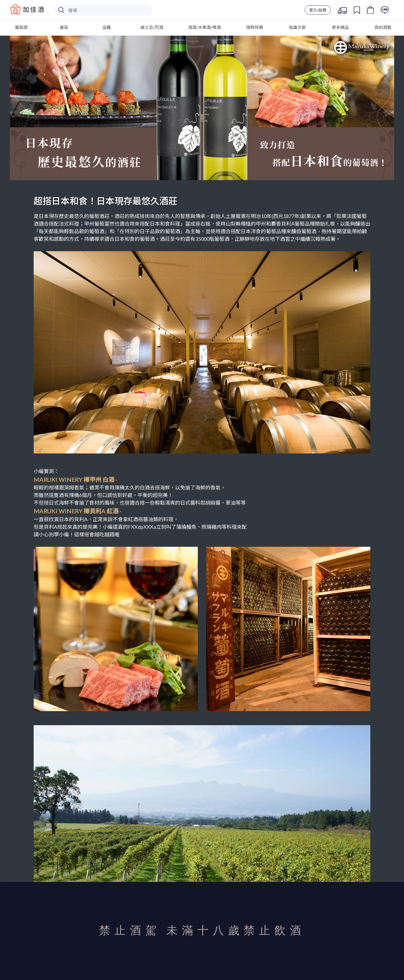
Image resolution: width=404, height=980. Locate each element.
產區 (64, 27)
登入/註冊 (318, 10)
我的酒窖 (383, 27)
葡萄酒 (21, 27)
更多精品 (340, 27)
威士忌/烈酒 (152, 27)
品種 (107, 27)
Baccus (27, 9)
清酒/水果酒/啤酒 (204, 27)
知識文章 (297, 27)
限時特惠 (255, 27)
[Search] (103, 10)
